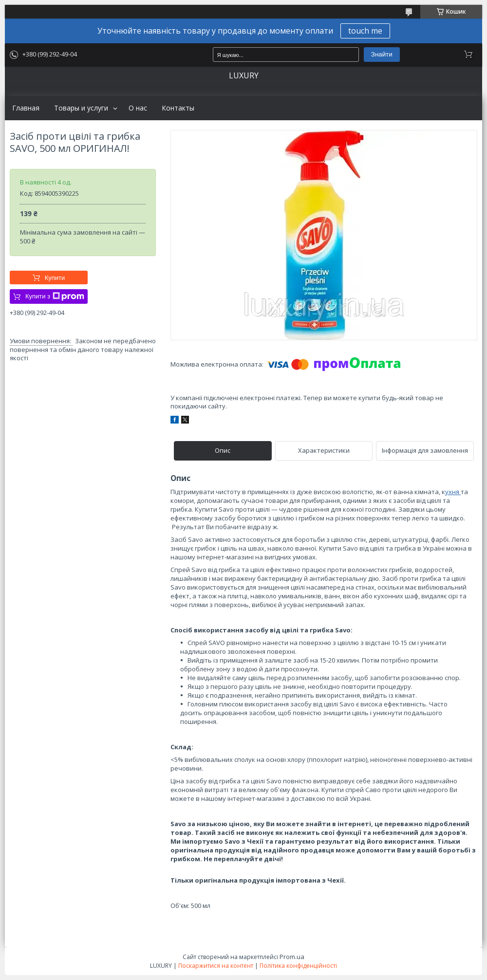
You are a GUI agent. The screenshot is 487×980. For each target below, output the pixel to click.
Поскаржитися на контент (216, 966)
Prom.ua (292, 957)
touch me (365, 31)
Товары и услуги (81, 108)
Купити (55, 278)
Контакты (178, 108)
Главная (26, 108)
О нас (138, 108)
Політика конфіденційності (298, 966)
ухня (453, 492)
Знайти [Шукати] (382, 54)
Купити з (55, 296)
